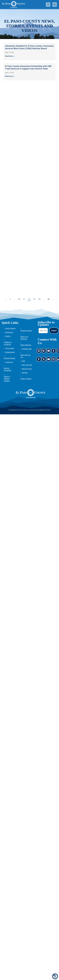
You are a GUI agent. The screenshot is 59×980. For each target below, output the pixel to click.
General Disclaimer (8, 369)
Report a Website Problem (7, 379)
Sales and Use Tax (25, 356)
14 (39, 299)
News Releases (26, 345)
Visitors (8, 336)
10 (19, 299)
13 (34, 299)
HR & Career (10, 348)
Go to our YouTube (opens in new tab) (49, 360)
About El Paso (27, 369)
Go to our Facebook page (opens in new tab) (39, 360)
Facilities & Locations (8, 343)
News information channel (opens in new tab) (39, 351)
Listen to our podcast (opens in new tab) (54, 351)
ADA (23, 361)
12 (29, 299)
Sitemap (25, 373)
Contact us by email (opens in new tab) (49, 351)
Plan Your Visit (27, 365)
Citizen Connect (26, 379)
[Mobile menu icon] (55, 5)
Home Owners (10, 328)
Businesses (9, 332)
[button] (48, 5)
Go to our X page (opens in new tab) (44, 360)
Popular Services (26, 331)
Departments (10, 352)
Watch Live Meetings (24, 338)
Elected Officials (9, 358)
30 (48, 299)
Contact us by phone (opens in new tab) (44, 351)
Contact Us (9, 362)
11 (24, 299)
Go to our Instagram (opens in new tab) (54, 360)
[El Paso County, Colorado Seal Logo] (31, 394)
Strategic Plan (27, 349)
